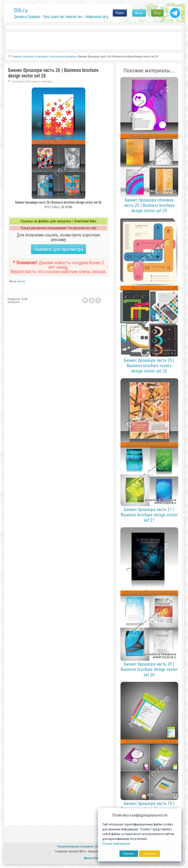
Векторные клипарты (39, 81)
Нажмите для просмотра (59, 249)
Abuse (88, 858)
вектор (21, 281)
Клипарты (18, 81)
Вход (157, 13)
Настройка (150, 854)
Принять (129, 854)
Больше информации (116, 844)
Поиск (120, 13)
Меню (139, 13)
